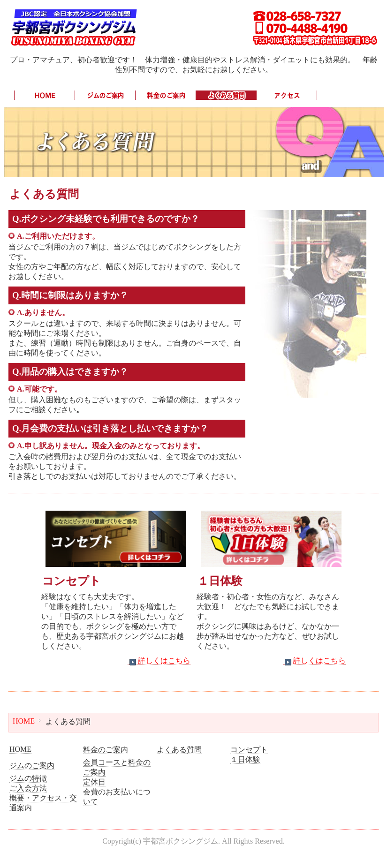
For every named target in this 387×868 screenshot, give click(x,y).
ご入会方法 (28, 788)
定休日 (94, 782)
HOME (24, 721)
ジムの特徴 (28, 778)
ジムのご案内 (32, 766)
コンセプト (249, 750)
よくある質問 (179, 750)
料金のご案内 (106, 750)
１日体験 (245, 759)
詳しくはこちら (159, 661)
